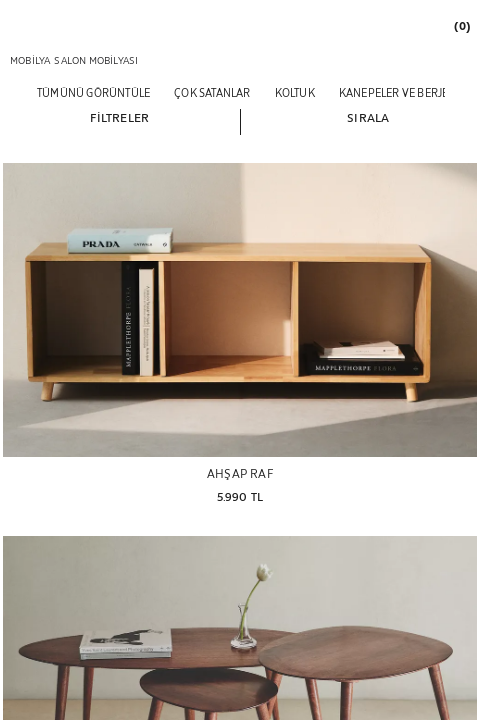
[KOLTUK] (295, 92)
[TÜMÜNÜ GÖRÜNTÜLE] (93, 92)
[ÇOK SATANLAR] (212, 92)
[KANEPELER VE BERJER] (397, 92)
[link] (461, 25)
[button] (119, 117)
